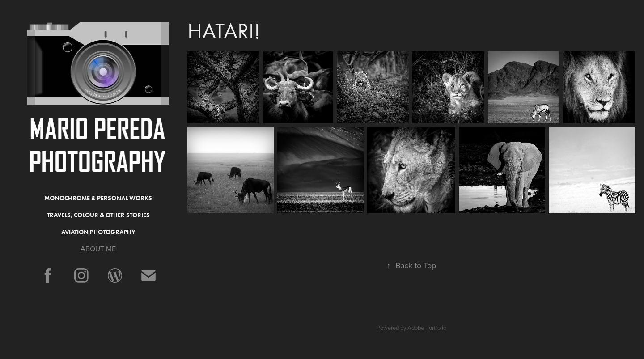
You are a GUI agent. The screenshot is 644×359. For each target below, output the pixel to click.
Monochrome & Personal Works (98, 198)
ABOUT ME (98, 249)
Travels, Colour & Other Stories (98, 215)
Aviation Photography (98, 232)
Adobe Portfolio (427, 328)
